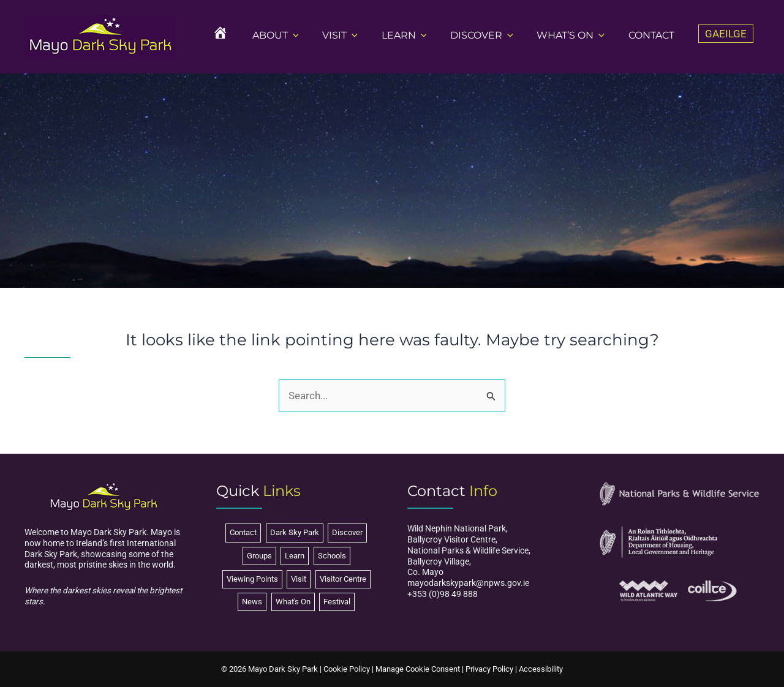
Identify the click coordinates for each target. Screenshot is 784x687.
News (252, 602)
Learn (295, 556)
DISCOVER (492, 35)
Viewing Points (252, 579)
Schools (332, 556)
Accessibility (541, 669)
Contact (243, 532)
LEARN (418, 35)
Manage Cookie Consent (418, 669)
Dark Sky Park (295, 532)
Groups (259, 556)
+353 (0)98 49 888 (443, 594)
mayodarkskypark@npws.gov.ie (468, 583)
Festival (337, 602)
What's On (293, 602)
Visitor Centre (343, 579)
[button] (315, 35)
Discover (347, 532)
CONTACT (653, 35)
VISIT (358, 35)
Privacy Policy (489, 669)
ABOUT (297, 35)
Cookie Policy (347, 669)
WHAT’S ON (577, 35)
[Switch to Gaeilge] (726, 34)
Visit (299, 579)
